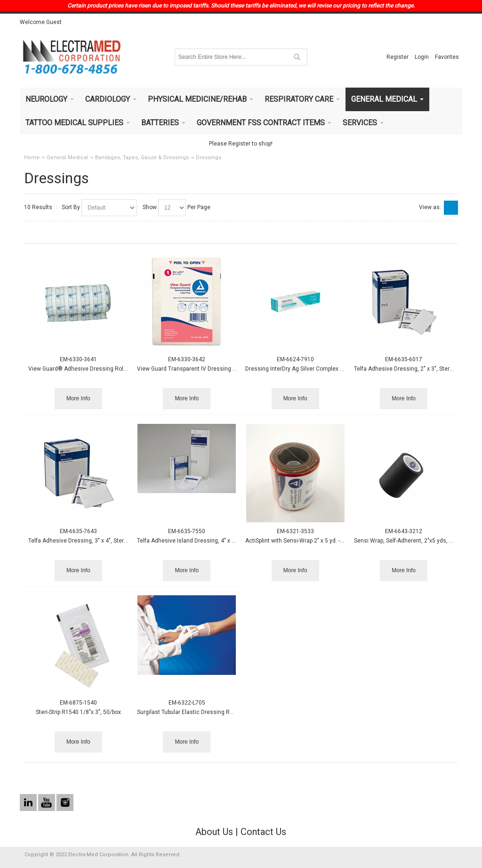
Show (150, 207)
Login (422, 57)
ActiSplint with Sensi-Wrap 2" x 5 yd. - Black (301, 541)
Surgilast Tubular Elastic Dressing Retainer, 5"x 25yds (206, 712)
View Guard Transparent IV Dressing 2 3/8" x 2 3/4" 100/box (214, 369)
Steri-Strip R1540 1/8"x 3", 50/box (78, 712)
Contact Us (263, 832)
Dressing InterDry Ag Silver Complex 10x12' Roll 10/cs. (316, 369)
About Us (214, 832)
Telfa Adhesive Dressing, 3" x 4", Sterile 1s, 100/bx (93, 541)
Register (398, 57)
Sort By (71, 207)
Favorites (447, 57)
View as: (430, 207)
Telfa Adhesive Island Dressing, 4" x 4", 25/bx (196, 541)
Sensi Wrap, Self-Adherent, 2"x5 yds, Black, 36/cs (418, 541)
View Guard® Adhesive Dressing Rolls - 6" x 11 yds (94, 369)
